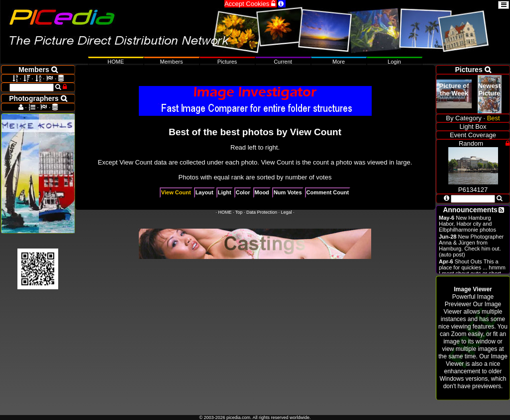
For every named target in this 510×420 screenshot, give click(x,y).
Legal (286, 212)
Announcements (470, 210)
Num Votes (288, 192)
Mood (262, 192)
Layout (204, 192)
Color (243, 192)
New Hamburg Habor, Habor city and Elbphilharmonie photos (467, 224)
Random (471, 143)
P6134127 (473, 186)
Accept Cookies (251, 4)
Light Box (473, 126)
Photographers (38, 98)
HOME (225, 212)
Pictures (227, 62)
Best (494, 118)
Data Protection (262, 212)
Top (239, 212)
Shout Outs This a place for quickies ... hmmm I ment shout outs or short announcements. (472, 270)
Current (283, 62)
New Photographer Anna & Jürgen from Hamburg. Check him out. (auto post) (471, 246)
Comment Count (328, 192)
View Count (176, 192)
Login (394, 62)
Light (225, 192)
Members (172, 62)
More (339, 62)
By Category (464, 118)
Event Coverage (473, 135)
